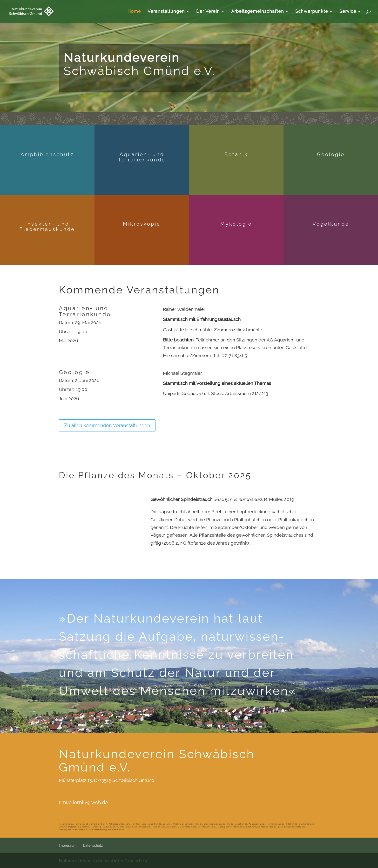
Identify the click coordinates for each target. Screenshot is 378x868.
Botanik (236, 154)
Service (348, 12)
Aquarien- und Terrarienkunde (142, 157)
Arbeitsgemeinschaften (258, 12)
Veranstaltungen (166, 12)
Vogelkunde (331, 224)
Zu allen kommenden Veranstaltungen (107, 425)
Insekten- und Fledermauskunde (47, 227)
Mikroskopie (142, 224)
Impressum (68, 846)
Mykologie (236, 224)
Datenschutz (93, 846)
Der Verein (208, 12)
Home (134, 12)
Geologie (331, 154)
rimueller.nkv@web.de (83, 802)
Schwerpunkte (312, 12)
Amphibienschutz (47, 154)
